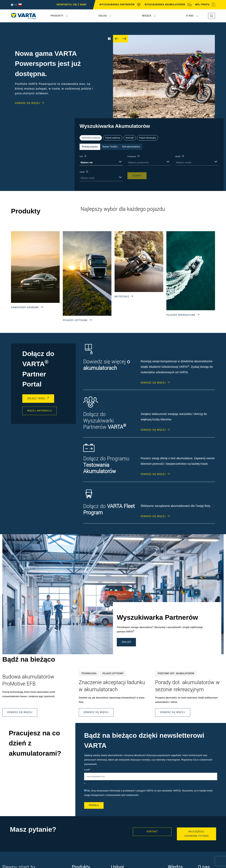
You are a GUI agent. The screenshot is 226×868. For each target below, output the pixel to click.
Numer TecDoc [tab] (110, 147)
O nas (190, 16)
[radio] (151, 793)
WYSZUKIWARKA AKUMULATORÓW (168, 5)
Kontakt (152, 832)
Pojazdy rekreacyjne (181, 315)
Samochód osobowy (91, 138)
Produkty (57, 16)
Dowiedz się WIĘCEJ (27, 103)
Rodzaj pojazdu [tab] (90, 147)
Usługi (103, 16)
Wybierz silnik (88, 178)
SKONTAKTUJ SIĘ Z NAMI (71, 5)
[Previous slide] (117, 39)
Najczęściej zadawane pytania (196, 834)
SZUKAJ (137, 176)
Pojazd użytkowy (113, 138)
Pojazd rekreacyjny (148, 138)
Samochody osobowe (25, 307)
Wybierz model (184, 163)
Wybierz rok (87, 163)
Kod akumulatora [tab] (131, 147)
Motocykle (122, 297)
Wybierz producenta (139, 163)
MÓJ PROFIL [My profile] (205, 5)
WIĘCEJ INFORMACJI (39, 411)
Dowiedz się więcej (20, 712)
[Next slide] (124, 39)
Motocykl (130, 138)
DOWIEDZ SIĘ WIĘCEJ (153, 383)
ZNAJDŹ (126, 642)
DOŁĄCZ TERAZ (36, 398)
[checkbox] (151, 793)
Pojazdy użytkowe (75, 320)
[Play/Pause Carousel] (109, 39)
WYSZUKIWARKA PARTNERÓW (120, 5)
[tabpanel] (149, 168)
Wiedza (147, 16)
